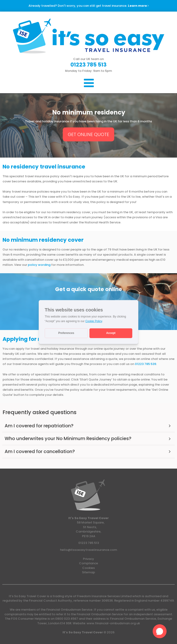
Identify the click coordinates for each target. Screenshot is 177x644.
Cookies (88, 568)
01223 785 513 (89, 543)
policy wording (40, 265)
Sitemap (88, 572)
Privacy (88, 559)
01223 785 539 (145, 364)
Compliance (88, 563)
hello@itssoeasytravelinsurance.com (88, 550)
